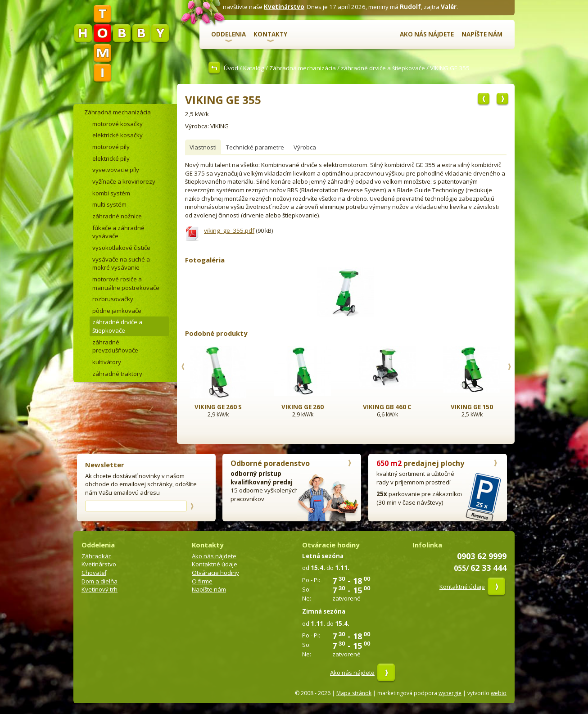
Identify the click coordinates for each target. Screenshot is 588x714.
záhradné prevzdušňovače (115, 346)
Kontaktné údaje (215, 564)
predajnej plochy (420, 463)
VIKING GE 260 (303, 407)
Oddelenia (228, 34)
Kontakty (270, 34)
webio (499, 693)
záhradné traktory (117, 374)
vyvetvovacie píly (116, 170)
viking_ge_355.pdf (229, 230)
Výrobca (305, 147)
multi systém (109, 204)
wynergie (450, 693)
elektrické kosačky (118, 135)
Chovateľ (94, 573)
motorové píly (111, 147)
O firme (202, 581)
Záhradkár (96, 556)
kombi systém (111, 193)
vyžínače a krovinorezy (124, 181)
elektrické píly (111, 158)
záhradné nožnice (117, 216)
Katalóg (254, 68)
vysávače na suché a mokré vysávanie (121, 264)
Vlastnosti (203, 147)
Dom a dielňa (100, 581)
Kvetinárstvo (284, 7)
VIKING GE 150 (472, 407)
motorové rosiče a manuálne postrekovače (126, 283)
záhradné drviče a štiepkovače (383, 68)
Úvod (231, 68)
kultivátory (107, 362)
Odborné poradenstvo (270, 463)
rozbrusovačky (113, 299)
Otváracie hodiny (215, 573)
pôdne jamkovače (117, 311)
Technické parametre (255, 147)
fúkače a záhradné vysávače (118, 232)
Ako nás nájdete (427, 34)
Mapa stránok (354, 693)
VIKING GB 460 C (387, 407)
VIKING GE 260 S (218, 407)
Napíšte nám (482, 34)
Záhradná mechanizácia (303, 68)
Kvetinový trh (100, 589)
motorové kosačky (118, 124)
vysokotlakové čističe (121, 248)
